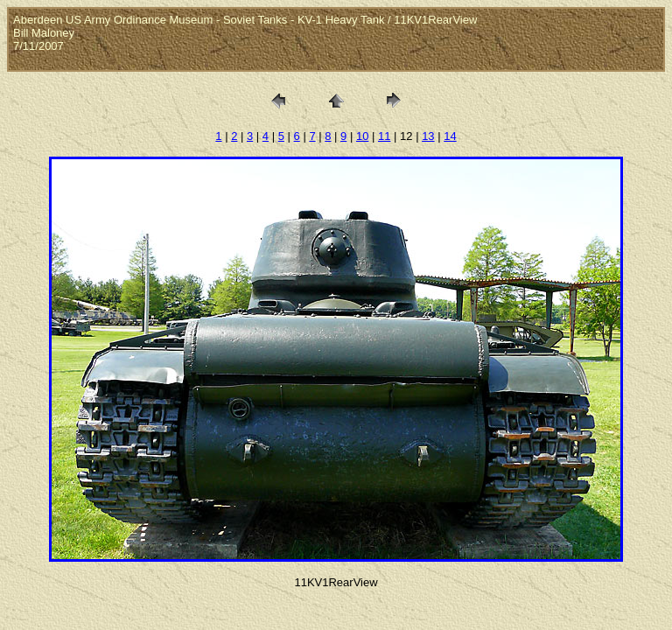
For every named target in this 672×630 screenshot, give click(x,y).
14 (450, 136)
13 (428, 136)
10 (362, 136)
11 (384, 136)
